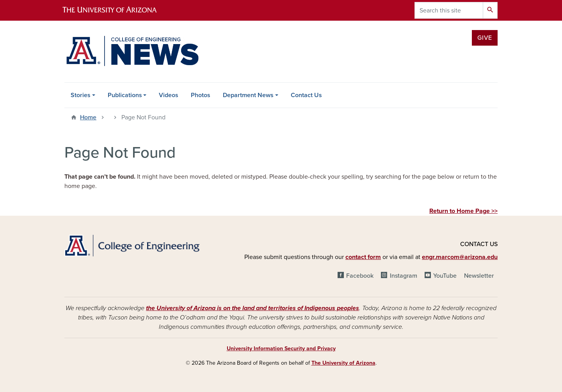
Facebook (360, 276)
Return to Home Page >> (463, 211)
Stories (81, 95)
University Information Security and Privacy (281, 349)
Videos (169, 95)
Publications (125, 95)
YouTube (445, 276)
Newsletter (479, 276)
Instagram (404, 276)
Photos (201, 95)
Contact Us (306, 95)
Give (485, 38)
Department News (248, 95)
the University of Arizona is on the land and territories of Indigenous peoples (253, 308)
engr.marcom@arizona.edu (460, 257)
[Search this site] (449, 10)
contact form (363, 257)
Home (88, 117)
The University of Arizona (343, 363)
